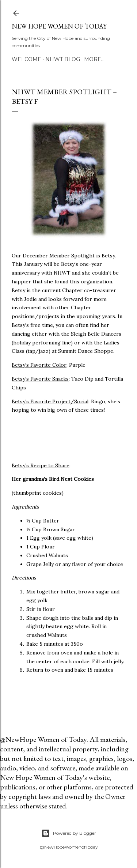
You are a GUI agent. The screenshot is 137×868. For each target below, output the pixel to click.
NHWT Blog (63, 59)
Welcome (26, 59)
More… (94, 59)
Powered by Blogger (69, 833)
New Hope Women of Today (59, 26)
